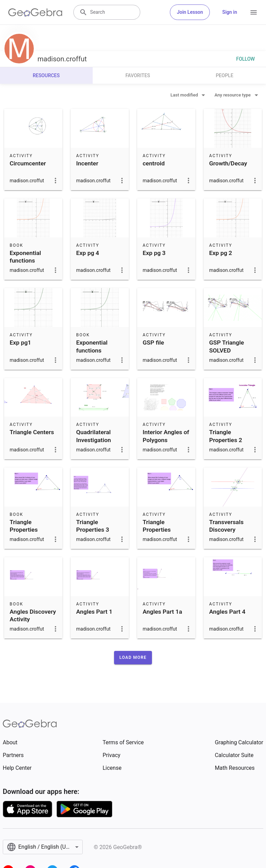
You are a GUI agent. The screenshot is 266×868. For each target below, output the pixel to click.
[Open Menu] (254, 12)
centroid (154, 163)
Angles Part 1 (94, 612)
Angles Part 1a (162, 612)
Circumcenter (28, 163)
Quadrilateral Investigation (94, 436)
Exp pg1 (20, 343)
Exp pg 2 (221, 253)
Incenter (87, 163)
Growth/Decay (228, 163)
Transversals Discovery (226, 526)
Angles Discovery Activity (33, 615)
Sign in (230, 12)
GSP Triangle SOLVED (227, 346)
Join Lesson (190, 12)
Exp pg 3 (154, 253)
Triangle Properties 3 (93, 526)
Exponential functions (25, 257)
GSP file (153, 343)
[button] (133, 657)
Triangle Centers (32, 432)
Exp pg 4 (88, 253)
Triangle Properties (24, 526)
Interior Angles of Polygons (166, 436)
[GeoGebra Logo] (35, 12)
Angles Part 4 (227, 612)
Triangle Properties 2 (226, 436)
